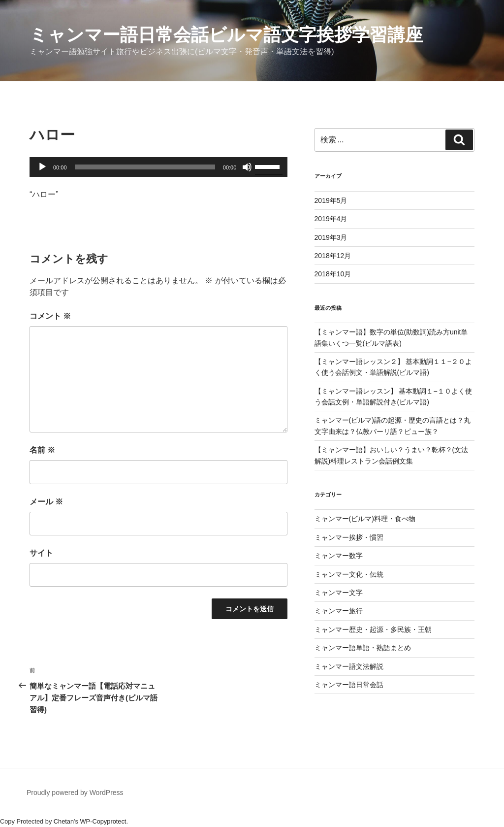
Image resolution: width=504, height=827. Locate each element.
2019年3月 (331, 237)
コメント (50, 316)
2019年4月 (331, 219)
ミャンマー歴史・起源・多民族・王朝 (373, 629)
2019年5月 (331, 200)
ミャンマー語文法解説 (349, 666)
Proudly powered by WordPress (75, 793)
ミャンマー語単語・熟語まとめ (363, 648)
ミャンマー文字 (339, 593)
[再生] (42, 167)
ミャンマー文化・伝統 (349, 574)
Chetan (64, 821)
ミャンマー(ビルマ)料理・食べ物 (365, 519)
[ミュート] (247, 167)
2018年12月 (333, 256)
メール (46, 502)
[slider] (145, 167)
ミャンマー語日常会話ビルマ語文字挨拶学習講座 (226, 35)
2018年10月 (333, 274)
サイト (41, 553)
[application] (158, 167)
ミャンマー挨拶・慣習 (349, 537)
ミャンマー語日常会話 (349, 685)
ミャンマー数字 (339, 556)
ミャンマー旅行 (339, 611)
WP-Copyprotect (103, 821)
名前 (42, 450)
